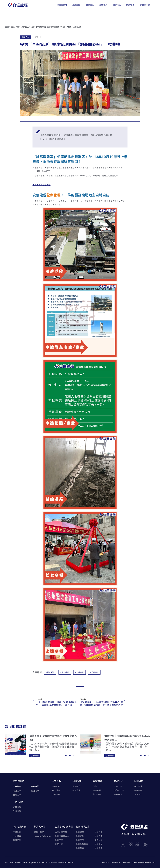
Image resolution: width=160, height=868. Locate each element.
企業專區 (56, 794)
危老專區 (56, 781)
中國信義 (98, 840)
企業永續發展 (61, 832)
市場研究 (76, 786)
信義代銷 (80, 836)
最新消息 (15, 27)
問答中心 (118, 781)
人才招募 (17, 836)
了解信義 (17, 832)
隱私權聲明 (116, 862)
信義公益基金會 (62, 836)
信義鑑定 (80, 848)
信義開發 (80, 840)
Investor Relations (42, 836)
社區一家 (59, 844)
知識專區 (77, 781)
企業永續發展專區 (64, 826)
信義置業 (98, 844)
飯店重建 (56, 790)
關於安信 (139, 781)
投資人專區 (40, 826)
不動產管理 (18, 802)
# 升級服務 (94, 672)
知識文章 (76, 790)
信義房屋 (80, 832)
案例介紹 (17, 795)
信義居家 (98, 848)
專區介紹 (56, 786)
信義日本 (98, 832)
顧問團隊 (138, 790)
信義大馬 (98, 836)
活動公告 (25, 27)
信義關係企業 (83, 826)
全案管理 (17, 786)
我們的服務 (19, 781)
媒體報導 (97, 790)
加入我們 (138, 794)
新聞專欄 (97, 794)
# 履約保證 (50, 672)
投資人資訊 (39, 832)
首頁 (7, 27)
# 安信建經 (65, 672)
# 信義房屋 (80, 672)
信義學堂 (59, 840)
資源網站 (17, 840)
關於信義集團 (20, 826)
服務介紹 (17, 791)
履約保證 (35, 786)
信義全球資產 (82, 844)
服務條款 (126, 862)
